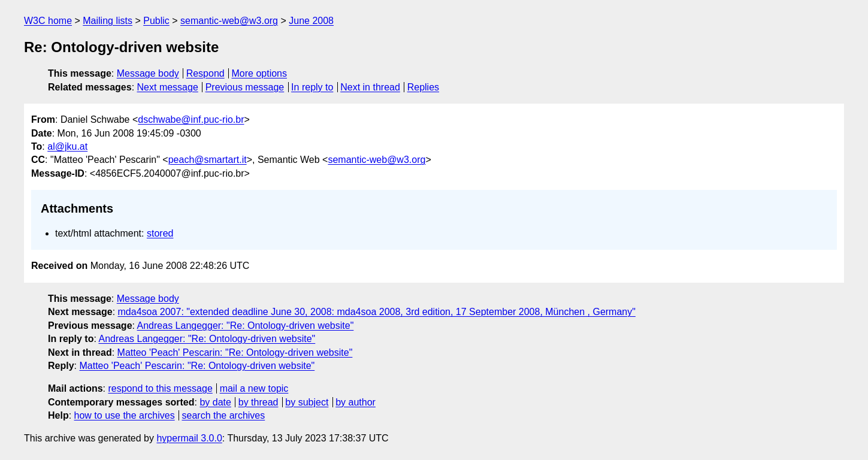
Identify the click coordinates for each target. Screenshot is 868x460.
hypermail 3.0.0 (189, 438)
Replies (423, 87)
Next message (168, 87)
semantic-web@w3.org (229, 21)
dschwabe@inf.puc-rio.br (191, 119)
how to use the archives (125, 415)
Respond (205, 73)
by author (356, 402)
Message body (148, 73)
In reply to (312, 87)
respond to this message (160, 388)
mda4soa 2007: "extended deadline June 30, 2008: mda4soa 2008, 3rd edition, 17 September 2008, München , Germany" (377, 312)
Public (156, 21)
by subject (307, 402)
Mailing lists (108, 21)
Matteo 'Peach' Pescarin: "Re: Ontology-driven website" (235, 352)
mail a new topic (254, 388)
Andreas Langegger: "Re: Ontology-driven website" (246, 326)
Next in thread (370, 87)
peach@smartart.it (208, 160)
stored (160, 233)
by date (215, 402)
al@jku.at (67, 146)
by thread (258, 402)
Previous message (245, 87)
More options (260, 73)
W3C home (48, 21)
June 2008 (311, 21)
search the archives (224, 415)
